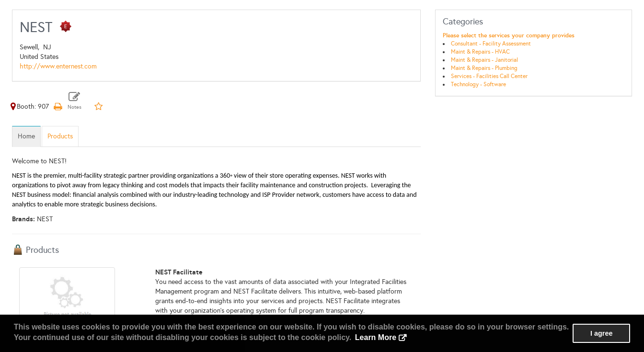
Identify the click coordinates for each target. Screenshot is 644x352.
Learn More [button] (376, 337)
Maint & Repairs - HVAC (480, 52)
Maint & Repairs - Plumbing (484, 68)
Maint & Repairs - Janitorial (484, 60)
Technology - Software (478, 84)
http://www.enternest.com (58, 66)
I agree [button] (601, 333)
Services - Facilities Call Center (489, 76)
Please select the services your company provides (509, 35)
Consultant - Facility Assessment (491, 44)
